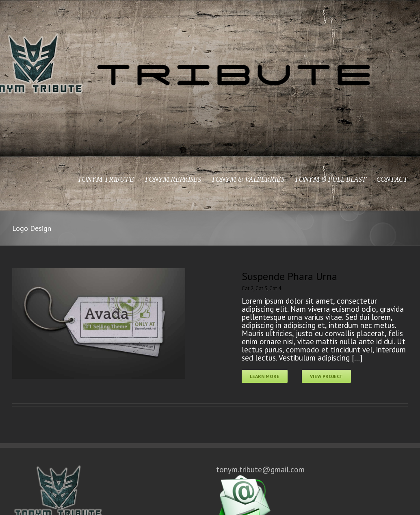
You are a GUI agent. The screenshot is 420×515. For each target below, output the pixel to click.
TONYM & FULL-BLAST (330, 180)
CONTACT (392, 180)
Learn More (265, 376)
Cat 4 (275, 288)
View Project (326, 376)
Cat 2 (248, 288)
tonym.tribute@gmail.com (260, 474)
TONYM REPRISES (172, 180)
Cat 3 (261, 288)
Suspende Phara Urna (289, 276)
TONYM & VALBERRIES (247, 180)
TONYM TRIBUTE (105, 180)
